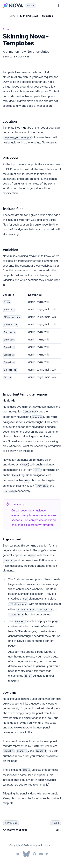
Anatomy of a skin (15, 830)
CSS (59, 830)
